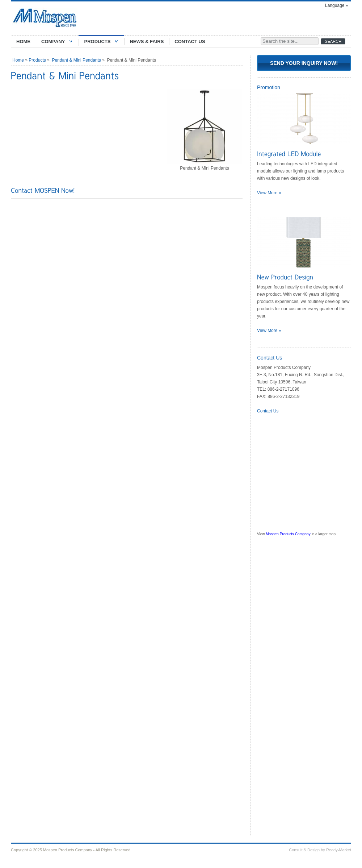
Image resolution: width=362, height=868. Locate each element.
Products (37, 60)
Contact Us (268, 411)
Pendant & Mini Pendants (76, 60)
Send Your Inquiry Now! (304, 63)
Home (18, 60)
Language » (336, 5)
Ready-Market (339, 850)
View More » (269, 193)
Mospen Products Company (288, 534)
